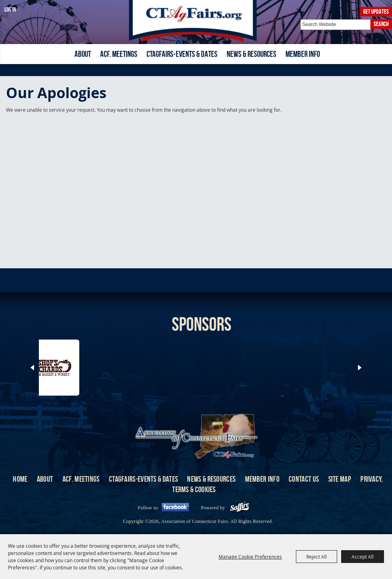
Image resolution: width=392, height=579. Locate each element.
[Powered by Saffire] (240, 508)
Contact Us (304, 479)
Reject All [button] (317, 557)
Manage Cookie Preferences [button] (250, 557)
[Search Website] (335, 25)
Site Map (340, 479)
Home (20, 479)
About (83, 54)
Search (381, 24)
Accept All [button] (363, 557)
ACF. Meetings (119, 54)
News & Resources (251, 54)
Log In (10, 9)
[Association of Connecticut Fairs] (196, 21)
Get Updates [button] (376, 11)
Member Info (303, 54)
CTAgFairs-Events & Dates (182, 54)
